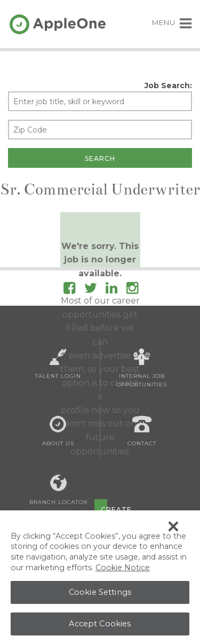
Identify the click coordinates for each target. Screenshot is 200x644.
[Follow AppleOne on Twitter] (91, 290)
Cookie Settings (100, 594)
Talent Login (58, 364)
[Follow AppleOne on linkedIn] (111, 290)
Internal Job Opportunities (142, 368)
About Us (58, 431)
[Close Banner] (173, 529)
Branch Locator (58, 490)
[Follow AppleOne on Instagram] (132, 290)
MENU (172, 22)
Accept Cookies (100, 626)
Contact (142, 431)
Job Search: (168, 86)
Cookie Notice (123, 570)
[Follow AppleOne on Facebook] (69, 290)
